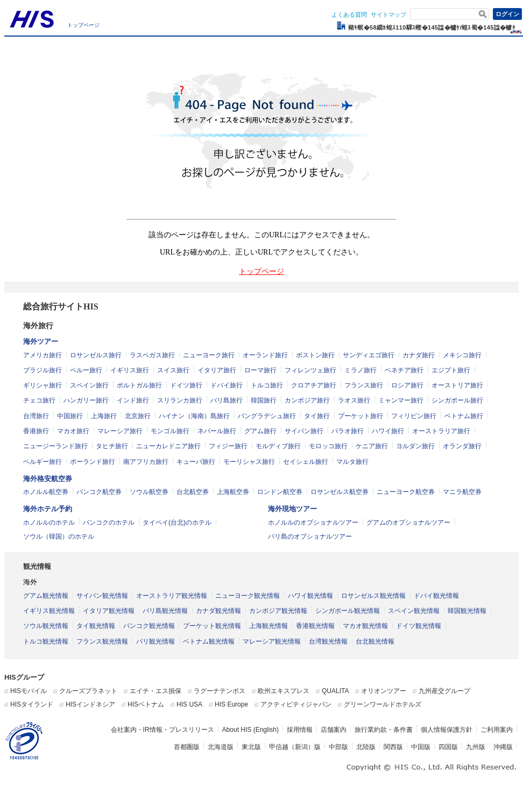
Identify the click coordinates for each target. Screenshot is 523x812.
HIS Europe (231, 704)
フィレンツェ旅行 (310, 370)
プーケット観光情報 (212, 626)
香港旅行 (36, 431)
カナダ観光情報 (218, 611)
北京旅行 (138, 416)
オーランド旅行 (265, 355)
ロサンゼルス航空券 (340, 492)
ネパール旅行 (217, 431)
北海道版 (221, 747)
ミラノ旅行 (361, 370)
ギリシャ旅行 (43, 385)
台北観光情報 (375, 641)
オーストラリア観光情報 (172, 596)
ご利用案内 (497, 730)
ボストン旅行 (315, 355)
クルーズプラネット (88, 691)
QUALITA (335, 691)
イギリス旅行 (130, 370)
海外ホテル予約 (48, 509)
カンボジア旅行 (307, 400)
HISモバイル (29, 691)
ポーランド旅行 (93, 462)
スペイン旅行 (89, 385)
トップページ (83, 25)
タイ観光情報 (96, 626)
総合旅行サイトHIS (61, 306)
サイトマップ (388, 15)
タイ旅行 (317, 416)
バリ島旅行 (227, 400)
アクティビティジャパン (296, 704)
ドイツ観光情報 (419, 626)
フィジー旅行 (228, 446)
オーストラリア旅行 (441, 431)
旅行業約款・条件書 (384, 730)
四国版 (448, 747)
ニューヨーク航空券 (406, 492)
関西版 (393, 747)
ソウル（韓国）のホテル (59, 536)
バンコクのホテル (109, 522)
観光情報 (37, 566)
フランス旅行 (364, 385)
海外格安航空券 (48, 479)
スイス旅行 (173, 370)
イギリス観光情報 (49, 611)
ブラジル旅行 (43, 370)
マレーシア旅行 (120, 431)
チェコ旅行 (39, 400)
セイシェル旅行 (306, 462)
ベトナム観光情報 (209, 641)
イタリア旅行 (217, 370)
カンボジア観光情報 (278, 611)
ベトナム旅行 (464, 416)
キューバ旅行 (196, 462)
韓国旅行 (264, 400)
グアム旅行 (260, 431)
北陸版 (366, 747)
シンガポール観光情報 (348, 611)
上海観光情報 (268, 626)
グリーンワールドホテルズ (383, 704)
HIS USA (189, 704)
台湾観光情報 (328, 641)
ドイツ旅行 (186, 385)
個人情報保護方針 (447, 730)
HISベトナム (146, 704)
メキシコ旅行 (462, 355)
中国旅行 (70, 416)
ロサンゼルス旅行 (96, 355)
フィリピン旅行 (414, 416)
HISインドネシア (90, 704)
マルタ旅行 (352, 462)
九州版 (476, 747)
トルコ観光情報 (46, 641)
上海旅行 (104, 416)
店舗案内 (334, 730)
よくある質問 (349, 15)
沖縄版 (503, 747)
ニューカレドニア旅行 (168, 446)
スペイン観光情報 (414, 611)
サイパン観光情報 (102, 596)
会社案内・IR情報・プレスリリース (162, 730)
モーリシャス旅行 (249, 462)
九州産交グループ (444, 691)
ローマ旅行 (260, 370)
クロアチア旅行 (314, 385)
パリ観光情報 (156, 641)
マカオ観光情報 (365, 626)
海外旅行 (38, 326)
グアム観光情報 (46, 596)
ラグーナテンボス (220, 691)
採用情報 (300, 730)
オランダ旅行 (462, 446)
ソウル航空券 (149, 492)
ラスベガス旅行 (152, 355)
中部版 (338, 747)
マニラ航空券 (462, 492)
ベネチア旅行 (404, 370)
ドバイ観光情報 (436, 596)
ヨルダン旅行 (415, 446)
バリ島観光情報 (165, 611)
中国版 (421, 747)
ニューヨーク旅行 (209, 355)
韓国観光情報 (467, 611)
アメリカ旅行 (43, 355)
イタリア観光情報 (109, 611)
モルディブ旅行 (278, 446)
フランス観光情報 (102, 641)
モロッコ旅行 (328, 446)
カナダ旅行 (419, 355)
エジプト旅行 (451, 370)
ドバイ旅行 (227, 385)
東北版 (251, 747)
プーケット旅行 (361, 416)
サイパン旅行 (304, 431)
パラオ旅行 (348, 431)
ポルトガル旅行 (139, 385)
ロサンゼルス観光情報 (373, 596)
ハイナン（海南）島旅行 (194, 416)
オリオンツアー (384, 691)
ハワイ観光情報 (310, 596)
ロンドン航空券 (280, 492)
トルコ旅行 (267, 385)
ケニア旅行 (372, 446)
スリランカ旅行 (180, 400)
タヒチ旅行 (112, 446)
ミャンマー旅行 (401, 400)
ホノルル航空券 (46, 492)
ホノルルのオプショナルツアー (313, 522)
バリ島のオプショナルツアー (310, 536)
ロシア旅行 (407, 385)
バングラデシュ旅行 (267, 416)
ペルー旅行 (86, 370)
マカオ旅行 (73, 431)
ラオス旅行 (354, 400)
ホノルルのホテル (49, 522)
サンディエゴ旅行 (369, 355)
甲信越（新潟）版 (295, 747)
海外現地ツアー (292, 509)
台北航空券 (193, 492)
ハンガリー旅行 (86, 400)
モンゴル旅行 (170, 431)
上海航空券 (233, 492)
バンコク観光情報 (149, 626)
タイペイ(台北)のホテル (177, 522)
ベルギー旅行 (43, 462)
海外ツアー (41, 341)
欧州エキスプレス (284, 691)
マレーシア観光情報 (272, 641)
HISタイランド (32, 704)
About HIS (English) (250, 730)
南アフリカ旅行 (146, 462)
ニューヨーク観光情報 (248, 596)
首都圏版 (187, 747)
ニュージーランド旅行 (55, 446)
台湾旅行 (36, 416)
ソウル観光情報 (46, 626)
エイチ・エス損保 (156, 691)
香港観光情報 (315, 626)
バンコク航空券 (99, 492)
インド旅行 (133, 400)
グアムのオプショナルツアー (408, 522)
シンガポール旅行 (457, 400)
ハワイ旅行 (388, 431)
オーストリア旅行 (457, 385)
